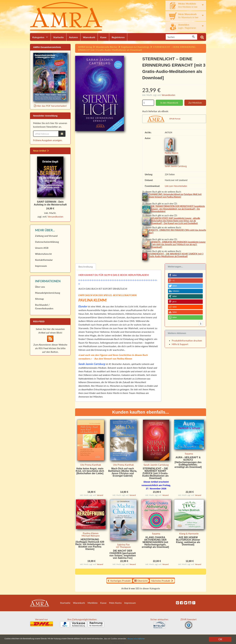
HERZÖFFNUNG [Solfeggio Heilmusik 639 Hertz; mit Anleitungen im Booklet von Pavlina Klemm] (90, 544)
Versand (100, 495)
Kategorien (38, 37)
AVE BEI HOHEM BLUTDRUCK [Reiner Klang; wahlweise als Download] (188, 541)
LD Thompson (123, 547)
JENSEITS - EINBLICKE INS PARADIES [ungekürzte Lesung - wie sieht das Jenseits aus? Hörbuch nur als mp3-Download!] (178, 244)
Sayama (189, 454)
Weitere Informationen (190, 639)
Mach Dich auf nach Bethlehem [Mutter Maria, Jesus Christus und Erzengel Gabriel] (123, 472)
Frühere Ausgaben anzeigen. (48, 140)
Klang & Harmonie (189, 533)
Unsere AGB (42, 248)
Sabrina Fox (123, 544)
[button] (185, 275)
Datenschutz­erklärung (47, 242)
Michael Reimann (91, 536)
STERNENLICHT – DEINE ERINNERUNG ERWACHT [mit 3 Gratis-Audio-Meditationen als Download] (137, 48)
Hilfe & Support (180, 344)
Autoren (73, 37)
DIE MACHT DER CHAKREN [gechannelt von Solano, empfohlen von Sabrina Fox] (123, 554)
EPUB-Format (175, 119)
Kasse (103, 37)
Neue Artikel (41, 151)
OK (220, 639)
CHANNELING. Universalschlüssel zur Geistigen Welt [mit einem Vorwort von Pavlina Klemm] (175, 196)
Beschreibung (86, 267)
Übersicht (141, 581)
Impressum (41, 266)
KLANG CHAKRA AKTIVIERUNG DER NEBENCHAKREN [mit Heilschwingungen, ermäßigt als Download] (155, 542)
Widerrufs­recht (43, 254)
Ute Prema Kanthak (91, 465)
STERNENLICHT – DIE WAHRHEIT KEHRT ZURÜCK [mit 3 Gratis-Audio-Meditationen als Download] (176, 255)
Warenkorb (89, 37)
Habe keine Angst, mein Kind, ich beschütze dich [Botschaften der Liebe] (90, 471)
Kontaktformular (44, 260)
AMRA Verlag (85, 47)
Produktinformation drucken (187, 340)
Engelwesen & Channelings (135, 47)
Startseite (59, 37)
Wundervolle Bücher (107, 47)
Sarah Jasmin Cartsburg (176, 166)
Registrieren (118, 37)
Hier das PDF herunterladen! (50, 106)
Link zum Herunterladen (176, 186)
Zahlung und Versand (46, 236)
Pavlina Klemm (172, 153)
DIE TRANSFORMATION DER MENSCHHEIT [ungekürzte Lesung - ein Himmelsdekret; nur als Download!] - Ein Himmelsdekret (178, 209)
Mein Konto (115, 603)
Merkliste (93, 603)
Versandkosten (168, 95)
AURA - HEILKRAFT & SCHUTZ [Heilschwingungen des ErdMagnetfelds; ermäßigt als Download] (188, 462)
